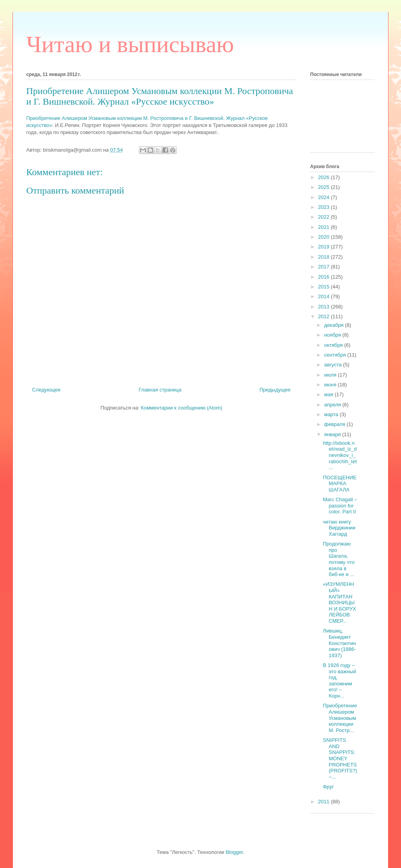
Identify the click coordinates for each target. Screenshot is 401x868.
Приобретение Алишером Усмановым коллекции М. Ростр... (340, 718)
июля (331, 375)
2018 (324, 257)
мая (330, 394)
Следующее (46, 390)
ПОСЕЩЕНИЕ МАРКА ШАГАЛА (340, 484)
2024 (324, 197)
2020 (324, 237)
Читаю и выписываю (130, 44)
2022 (324, 217)
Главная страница (160, 390)
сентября (336, 355)
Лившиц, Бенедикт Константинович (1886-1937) (339, 643)
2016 (324, 277)
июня (331, 385)
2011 (324, 802)
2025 (324, 187)
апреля (333, 405)
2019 (324, 247)
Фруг (328, 787)
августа (334, 365)
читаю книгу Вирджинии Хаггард (339, 528)
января (333, 434)
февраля (336, 424)
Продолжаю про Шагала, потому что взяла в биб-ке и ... (339, 559)
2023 (324, 207)
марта (332, 414)
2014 (324, 296)
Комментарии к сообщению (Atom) (182, 408)
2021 (324, 227)
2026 (324, 177)
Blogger (234, 852)
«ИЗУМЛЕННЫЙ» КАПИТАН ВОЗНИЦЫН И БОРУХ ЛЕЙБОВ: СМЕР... (339, 603)
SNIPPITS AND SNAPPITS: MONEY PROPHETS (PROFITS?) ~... (340, 758)
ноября (333, 335)
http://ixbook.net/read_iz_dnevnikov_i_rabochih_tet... (340, 455)
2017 (324, 267)
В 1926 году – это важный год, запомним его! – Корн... (339, 680)
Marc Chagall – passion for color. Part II (340, 506)
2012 (324, 316)
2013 (324, 307)
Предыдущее (275, 390)
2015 (324, 287)
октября (334, 345)
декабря (335, 325)
